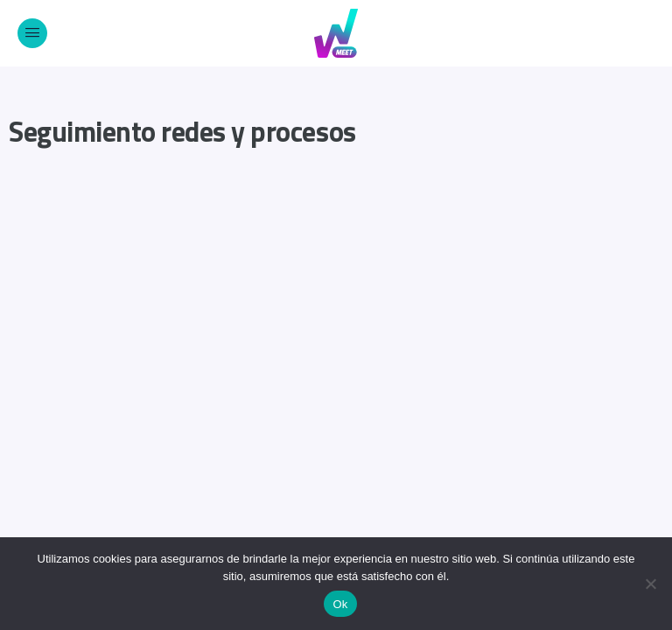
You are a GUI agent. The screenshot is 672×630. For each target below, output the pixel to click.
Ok (340, 604)
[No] (650, 584)
